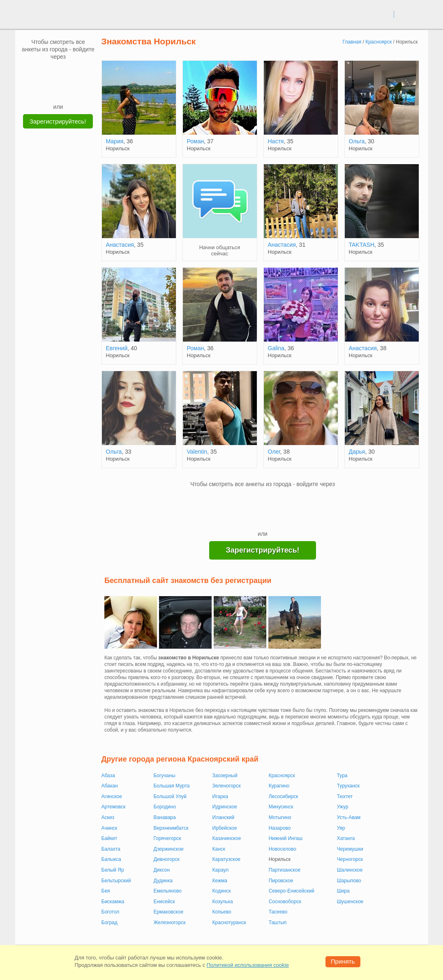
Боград (110, 923)
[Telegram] (66, 90)
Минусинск (281, 807)
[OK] (74, 73)
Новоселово (283, 849)
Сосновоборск (285, 902)
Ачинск (110, 828)
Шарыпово (349, 881)
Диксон (162, 870)
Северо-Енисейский (292, 891)
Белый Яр (113, 870)
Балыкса (111, 859)
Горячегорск (167, 838)
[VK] (43, 73)
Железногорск (169, 923)
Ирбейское (225, 828)
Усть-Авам (349, 817)
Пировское (281, 881)
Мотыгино (280, 817)
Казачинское (227, 838)
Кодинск (222, 891)
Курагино (279, 786)
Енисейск (164, 902)
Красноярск (282, 776)
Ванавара (164, 817)
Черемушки (350, 849)
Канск (219, 849)
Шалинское (350, 870)
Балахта (111, 849)
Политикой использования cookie (248, 965)
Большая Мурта (171, 786)
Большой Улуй (170, 796)
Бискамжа (113, 902)
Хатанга (346, 838)
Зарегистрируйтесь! (58, 121)
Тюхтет (345, 796)
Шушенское (350, 902)
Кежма (220, 881)
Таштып (278, 923)
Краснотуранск (229, 923)
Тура (342, 776)
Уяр (341, 828)
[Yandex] (51, 90)
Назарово (280, 828)
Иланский (224, 817)
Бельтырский (116, 881)
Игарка (220, 796)
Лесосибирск (284, 796)
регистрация (411, 14)
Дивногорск (166, 859)
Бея (106, 891)
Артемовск (114, 807)
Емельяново (167, 891)
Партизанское (285, 870)
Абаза (108, 776)
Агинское (112, 796)
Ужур (343, 807)
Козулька (223, 902)
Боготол (111, 912)
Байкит (110, 838)
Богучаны (164, 776)
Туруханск (348, 786)
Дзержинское (168, 849)
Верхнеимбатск (171, 828)
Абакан (110, 786)
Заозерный (225, 776)
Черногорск (350, 859)
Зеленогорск (227, 786)
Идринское (225, 807)
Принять (343, 961)
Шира (343, 891)
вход (384, 14)
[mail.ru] (58, 73)
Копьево (222, 912)
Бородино (165, 807)
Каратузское (226, 859)
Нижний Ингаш (286, 838)
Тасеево (278, 912)
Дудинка (163, 881)
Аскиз (108, 817)
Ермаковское (168, 912)
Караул (221, 870)
